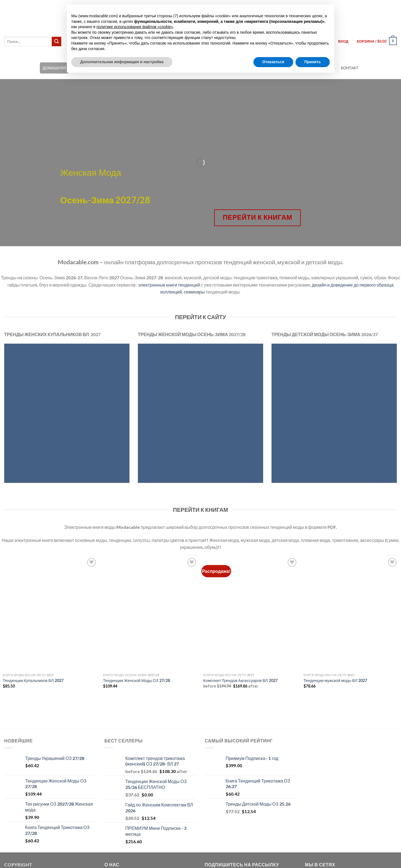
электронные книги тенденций (169, 285)
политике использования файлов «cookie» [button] (135, 27)
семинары (194, 292)
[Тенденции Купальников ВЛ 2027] (50, 613)
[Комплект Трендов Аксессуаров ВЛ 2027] (251, 613)
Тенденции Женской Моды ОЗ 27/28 (136, 680)
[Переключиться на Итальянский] (379, 6)
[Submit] (57, 41)
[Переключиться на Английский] (368, 6)
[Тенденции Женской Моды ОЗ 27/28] (150, 613)
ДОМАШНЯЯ (54, 68)
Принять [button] (313, 62)
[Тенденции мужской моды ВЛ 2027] (351, 613)
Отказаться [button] (273, 62)
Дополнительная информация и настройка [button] (122, 62)
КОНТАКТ (350, 68)
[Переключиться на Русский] (389, 6)
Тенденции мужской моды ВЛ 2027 (335, 680)
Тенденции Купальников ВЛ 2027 (33, 680)
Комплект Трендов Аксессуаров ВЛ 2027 (240, 680)
